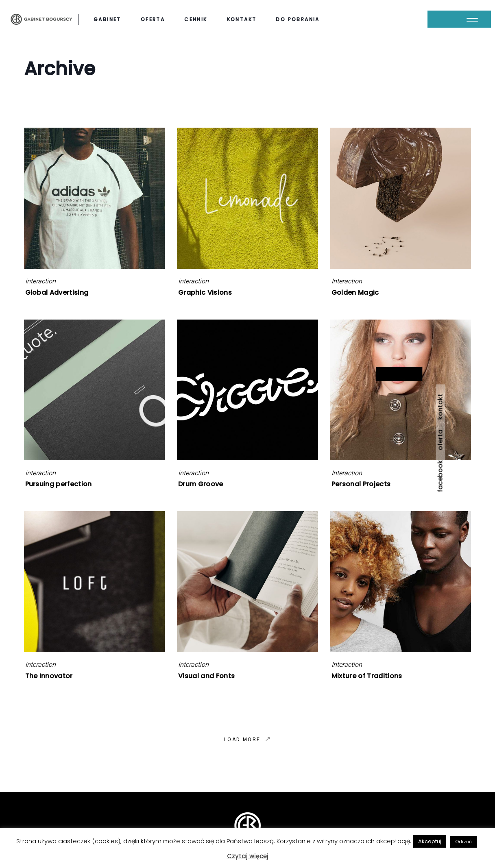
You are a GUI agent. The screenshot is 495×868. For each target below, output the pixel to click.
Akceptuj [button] (430, 841)
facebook (440, 476)
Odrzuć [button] (463, 842)
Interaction (40, 282)
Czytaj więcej (248, 856)
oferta (440, 440)
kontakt (440, 407)
